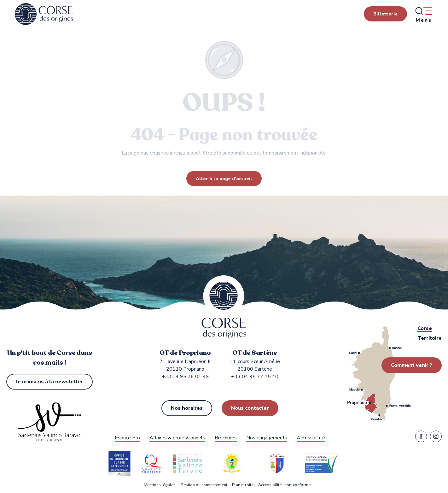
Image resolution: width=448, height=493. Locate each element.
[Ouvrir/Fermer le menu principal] (423, 14)
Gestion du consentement (204, 485)
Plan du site (243, 485)
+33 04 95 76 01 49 (185, 377)
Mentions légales (160, 485)
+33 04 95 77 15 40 (255, 377)
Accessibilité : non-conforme (284, 485)
